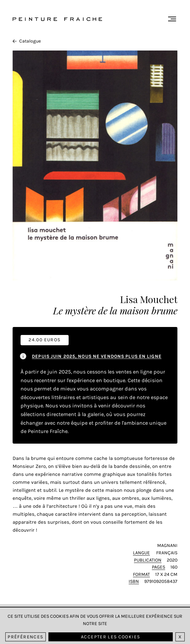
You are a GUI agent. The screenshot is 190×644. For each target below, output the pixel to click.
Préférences (25, 637)
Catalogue (27, 41)
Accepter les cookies (110, 637)
